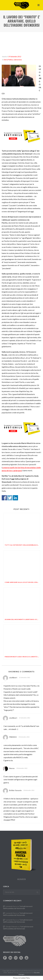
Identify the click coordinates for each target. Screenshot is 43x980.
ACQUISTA (22, 879)
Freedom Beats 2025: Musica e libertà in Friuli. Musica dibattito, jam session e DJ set (22, 657)
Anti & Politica (8, 60)
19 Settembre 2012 (15, 57)
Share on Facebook (4, 498)
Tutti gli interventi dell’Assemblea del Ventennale (22, 545)
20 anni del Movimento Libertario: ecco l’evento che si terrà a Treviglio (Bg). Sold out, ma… (22, 619)
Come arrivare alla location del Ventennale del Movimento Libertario (22, 582)
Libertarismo (18, 60)
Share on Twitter (10, 498)
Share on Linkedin (15, 498)
